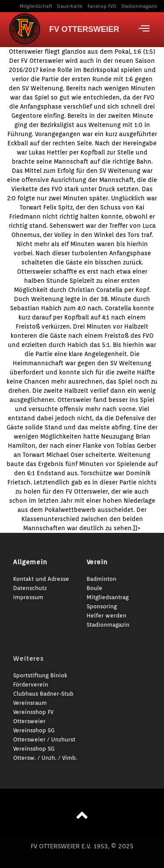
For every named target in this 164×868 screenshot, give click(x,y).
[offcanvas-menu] (144, 28)
